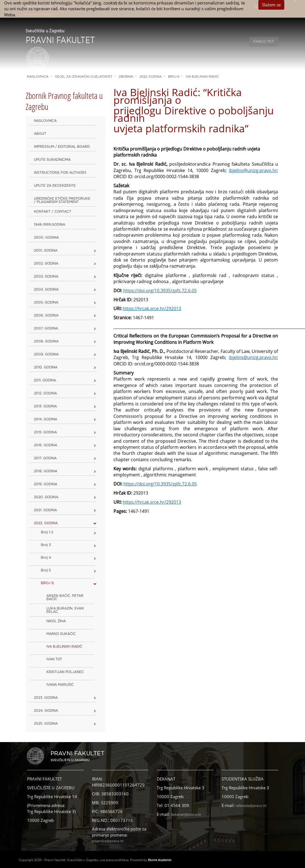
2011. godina (45, 380)
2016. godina (46, 445)
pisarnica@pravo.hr (108, 841)
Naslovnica (38, 77)
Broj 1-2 (47, 532)
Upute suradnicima (52, 160)
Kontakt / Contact (53, 212)
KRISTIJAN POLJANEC (65, 672)
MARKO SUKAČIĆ (61, 634)
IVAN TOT (54, 659)
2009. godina (46, 354)
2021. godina (45, 510)
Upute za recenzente (55, 186)
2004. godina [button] (46, 289)
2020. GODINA (46, 497)
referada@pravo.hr (251, 806)
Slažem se (271, 5)
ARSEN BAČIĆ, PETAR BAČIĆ (65, 597)
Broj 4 (46, 558)
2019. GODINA (46, 484)
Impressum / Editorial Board (62, 147)
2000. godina (46, 238)
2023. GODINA (46, 698)
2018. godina (46, 471)
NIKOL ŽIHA (56, 621)
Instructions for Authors (60, 173)
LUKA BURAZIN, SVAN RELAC (65, 610)
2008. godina (46, 341)
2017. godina (45, 458)
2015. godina (45, 432)
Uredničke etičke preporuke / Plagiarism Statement (62, 200)
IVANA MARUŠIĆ (60, 685)
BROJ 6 (174, 77)
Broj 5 (46, 570)
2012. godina (45, 393)
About (40, 134)
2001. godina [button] (46, 250)
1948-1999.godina (50, 225)
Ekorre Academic (160, 860)
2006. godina (46, 315)
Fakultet (264, 42)
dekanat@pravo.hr (186, 815)
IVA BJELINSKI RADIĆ (202, 77)
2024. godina (46, 711)
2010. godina (46, 367)
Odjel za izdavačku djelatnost (84, 77)
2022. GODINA (151, 77)
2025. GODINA (46, 724)
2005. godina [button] (46, 302)
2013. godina (45, 406)
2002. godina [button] (46, 263)
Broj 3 (46, 545)
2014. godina (46, 419)
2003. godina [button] (46, 276)
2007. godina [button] (46, 328)
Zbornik (126, 77)
